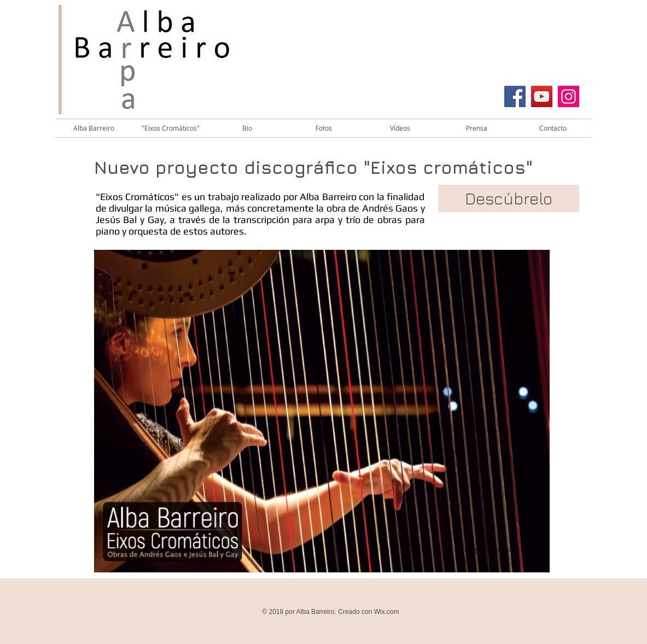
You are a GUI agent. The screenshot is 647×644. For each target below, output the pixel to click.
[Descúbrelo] (509, 198)
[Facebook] (515, 96)
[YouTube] (542, 96)
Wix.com (387, 612)
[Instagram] (569, 96)
